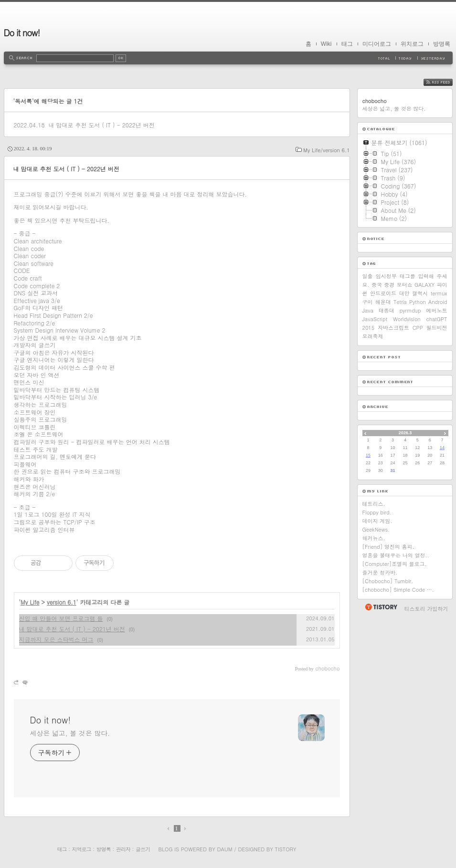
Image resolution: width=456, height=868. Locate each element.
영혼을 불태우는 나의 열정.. (396, 555)
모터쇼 (405, 285)
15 (368, 455)
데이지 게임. (377, 521)
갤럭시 (420, 293)
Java (368, 310)
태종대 (387, 310)
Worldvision (407, 319)
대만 (404, 293)
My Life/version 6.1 (326, 150)
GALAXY (424, 285)
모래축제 (373, 336)
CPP (418, 328)
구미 (368, 302)
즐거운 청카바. (380, 572)
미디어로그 (377, 44)
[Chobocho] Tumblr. (388, 581)
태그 (347, 44)
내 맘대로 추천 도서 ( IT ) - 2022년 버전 (101, 125)
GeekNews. (376, 529)
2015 (369, 328)
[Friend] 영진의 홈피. (388, 547)
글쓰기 (143, 849)
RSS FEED (445, 82)
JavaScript (375, 319)
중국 (377, 285)
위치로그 (412, 44)
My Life (30, 602)
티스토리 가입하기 (426, 609)
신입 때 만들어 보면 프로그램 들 (61, 618)
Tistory (286, 849)
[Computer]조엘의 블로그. (395, 564)
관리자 (123, 849)
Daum (224, 849)
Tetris (400, 302)
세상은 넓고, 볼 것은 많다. (70, 733)
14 (442, 448)
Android (438, 302)
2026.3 (405, 433)
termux (439, 293)
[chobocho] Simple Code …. (398, 590)
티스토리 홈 (381, 607)
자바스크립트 (393, 328)
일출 (368, 276)
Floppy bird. (377, 512)
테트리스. (374, 504)
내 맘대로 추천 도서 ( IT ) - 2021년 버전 (72, 629)
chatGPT (437, 319)
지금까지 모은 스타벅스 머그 (56, 639)
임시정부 (386, 276)
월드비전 (436, 328)
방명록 (442, 44)
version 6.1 (62, 602)
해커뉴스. (374, 538)
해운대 (383, 302)
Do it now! (22, 33)
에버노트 (437, 310)
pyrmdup (410, 310)
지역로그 (82, 849)
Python (418, 302)
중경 (389, 285)
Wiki (326, 44)
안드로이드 (383, 293)
